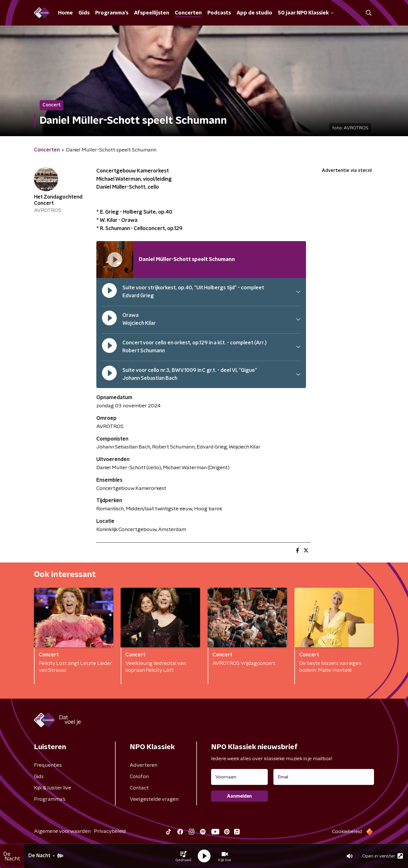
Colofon (139, 777)
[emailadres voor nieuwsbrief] (324, 777)
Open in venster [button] (383, 856)
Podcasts (219, 13)
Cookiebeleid (347, 832)
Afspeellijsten (152, 13)
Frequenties (48, 765)
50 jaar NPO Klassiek (306, 13)
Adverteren (144, 765)
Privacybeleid (110, 831)
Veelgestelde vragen (154, 799)
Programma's (112, 13)
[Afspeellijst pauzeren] (115, 260)
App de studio (254, 13)
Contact (139, 788)
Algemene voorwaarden (62, 831)
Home (65, 13)
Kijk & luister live (53, 788)
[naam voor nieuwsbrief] (239, 777)
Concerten (188, 13)
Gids (84, 13)
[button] (183, 856)
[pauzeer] (109, 292)
